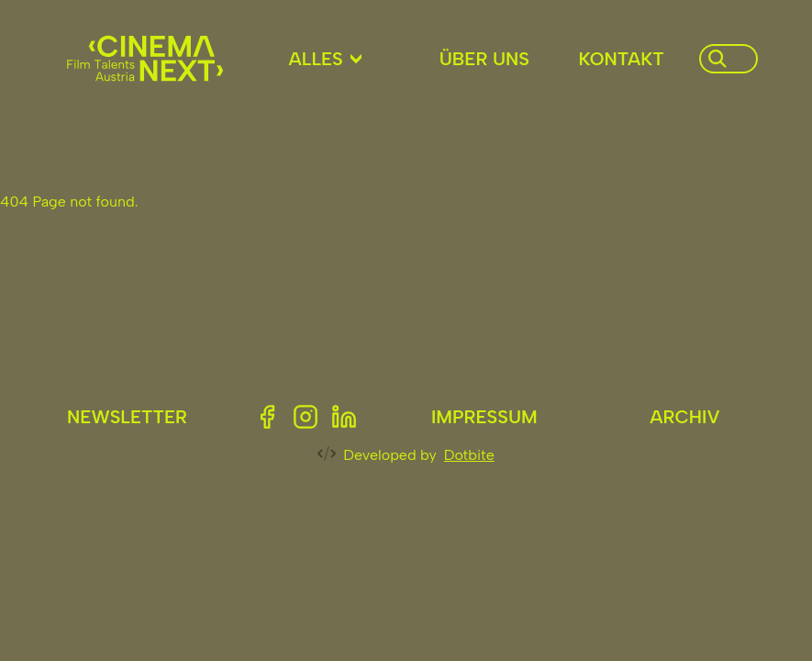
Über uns (484, 59)
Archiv (684, 417)
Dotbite (469, 455)
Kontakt (622, 59)
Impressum (484, 417)
